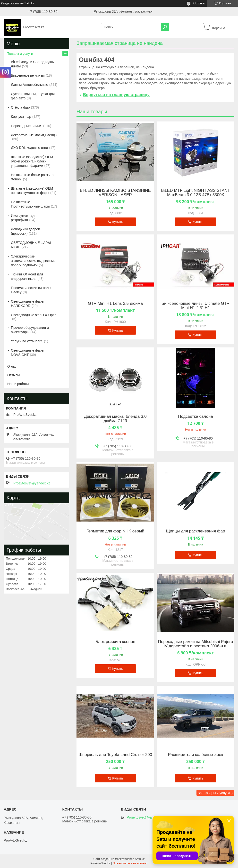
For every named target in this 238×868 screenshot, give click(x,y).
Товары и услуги (20, 54)
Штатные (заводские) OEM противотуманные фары (32, 191)
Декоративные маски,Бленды (34, 135)
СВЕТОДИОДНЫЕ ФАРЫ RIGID (31, 245)
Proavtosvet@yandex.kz (32, 483)
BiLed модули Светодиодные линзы (34, 64)
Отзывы (13, 375)
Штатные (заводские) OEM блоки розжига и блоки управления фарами (32, 161)
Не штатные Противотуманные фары (30, 204)
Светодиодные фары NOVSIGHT (28, 353)
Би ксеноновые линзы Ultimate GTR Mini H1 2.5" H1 (196, 306)
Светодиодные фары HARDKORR (28, 304)
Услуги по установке (27, 341)
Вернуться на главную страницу (116, 95)
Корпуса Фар (21, 117)
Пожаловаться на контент (130, 863)
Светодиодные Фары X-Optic (34, 315)
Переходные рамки (26, 126)
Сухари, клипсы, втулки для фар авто (33, 96)
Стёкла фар (20, 107)
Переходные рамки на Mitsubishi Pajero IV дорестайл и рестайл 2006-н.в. (196, 644)
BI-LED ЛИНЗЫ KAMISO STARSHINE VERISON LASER (115, 193)
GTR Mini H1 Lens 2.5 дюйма (115, 304)
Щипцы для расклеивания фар (196, 531)
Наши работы (18, 384)
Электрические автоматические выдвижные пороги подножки (33, 261)
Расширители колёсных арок (196, 755)
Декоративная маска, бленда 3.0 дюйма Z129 (115, 419)
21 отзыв (199, 3)
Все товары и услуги (214, 793)
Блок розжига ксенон (115, 642)
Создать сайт (10, 3)
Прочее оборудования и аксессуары (30, 330)
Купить (118, 222)
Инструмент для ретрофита (24, 218)
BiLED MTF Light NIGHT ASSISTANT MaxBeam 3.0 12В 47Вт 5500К (195, 193)
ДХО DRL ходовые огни (29, 148)
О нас (12, 366)
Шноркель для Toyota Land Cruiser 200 (115, 755)
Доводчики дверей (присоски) (25, 231)
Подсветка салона (195, 417)
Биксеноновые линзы (28, 75)
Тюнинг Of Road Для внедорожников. (27, 276)
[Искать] (165, 27)
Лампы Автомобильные (30, 85)
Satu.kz (140, 859)
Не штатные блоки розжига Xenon (32, 177)
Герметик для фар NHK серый (115, 531)
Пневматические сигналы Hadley (31, 290)
